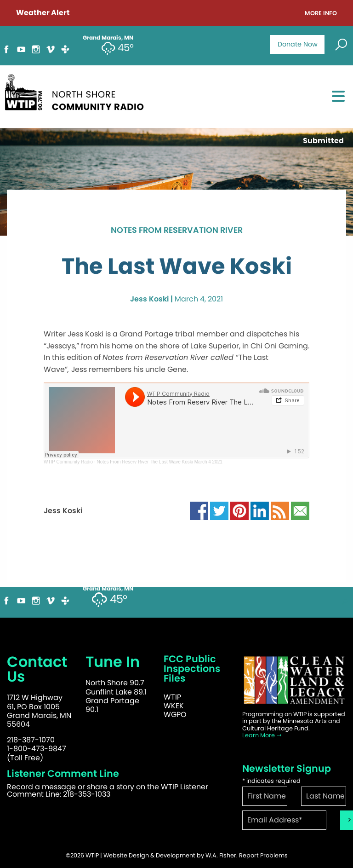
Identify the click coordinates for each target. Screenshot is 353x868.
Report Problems (263, 855)
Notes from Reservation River (177, 231)
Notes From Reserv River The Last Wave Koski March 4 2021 (159, 462)
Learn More (262, 735)
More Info (321, 14)
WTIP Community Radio (68, 462)
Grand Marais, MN (108, 589)
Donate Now (298, 44)
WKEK (174, 706)
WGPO (175, 715)
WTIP (172, 697)
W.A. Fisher (221, 855)
